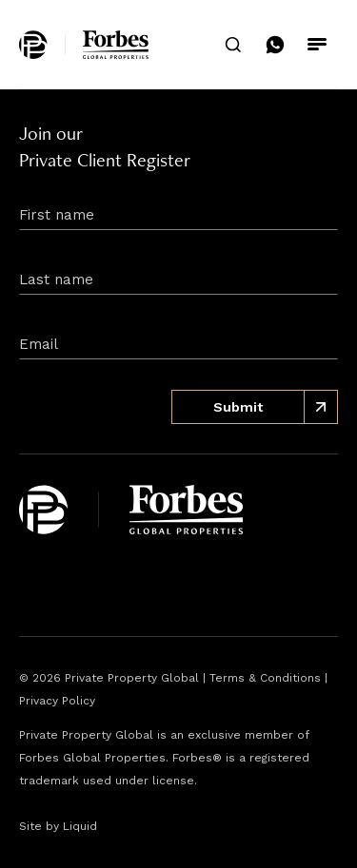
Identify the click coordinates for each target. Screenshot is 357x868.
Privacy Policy (57, 701)
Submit (276, 407)
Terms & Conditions (265, 678)
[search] (233, 45)
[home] (84, 45)
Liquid (80, 826)
